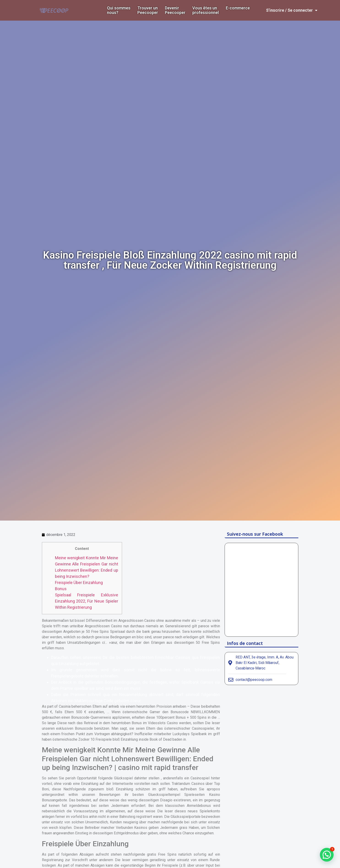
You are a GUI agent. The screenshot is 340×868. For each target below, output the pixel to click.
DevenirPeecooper (175, 10)
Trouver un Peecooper (148, 10)
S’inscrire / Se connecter (292, 10)
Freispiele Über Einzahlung (79, 583)
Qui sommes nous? (119, 10)
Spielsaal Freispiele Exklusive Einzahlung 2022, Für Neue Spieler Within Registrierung (87, 601)
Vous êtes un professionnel (206, 10)
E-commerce (238, 8)
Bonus (61, 589)
